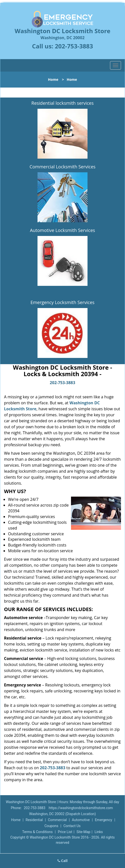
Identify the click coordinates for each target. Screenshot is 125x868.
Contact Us (72, 826)
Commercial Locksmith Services (62, 167)
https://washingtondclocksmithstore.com (81, 808)
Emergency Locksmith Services (62, 302)
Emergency (103, 820)
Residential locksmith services (63, 103)
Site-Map (83, 832)
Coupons (51, 826)
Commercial (57, 820)
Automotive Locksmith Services (62, 230)
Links (99, 832)
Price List (65, 832)
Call (63, 861)
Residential (34, 820)
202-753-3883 (74, 46)
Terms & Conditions (37, 832)
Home (53, 79)
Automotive (81, 820)
